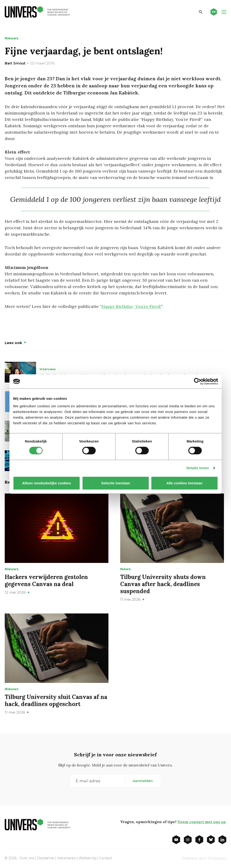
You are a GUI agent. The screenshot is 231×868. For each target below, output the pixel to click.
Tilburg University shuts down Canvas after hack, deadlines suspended (163, 584)
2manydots (217, 858)
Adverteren (67, 858)
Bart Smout (15, 63)
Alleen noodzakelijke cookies (47, 483)
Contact (106, 858)
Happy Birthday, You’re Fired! (131, 306)
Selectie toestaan (116, 483)
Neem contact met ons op (202, 822)
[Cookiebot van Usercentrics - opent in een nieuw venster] (197, 381)
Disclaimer (46, 858)
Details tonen (198, 468)
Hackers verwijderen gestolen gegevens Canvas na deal (46, 581)
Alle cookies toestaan (184, 483)
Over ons (27, 858)
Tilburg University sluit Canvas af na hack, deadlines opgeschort (56, 700)
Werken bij (87, 858)
